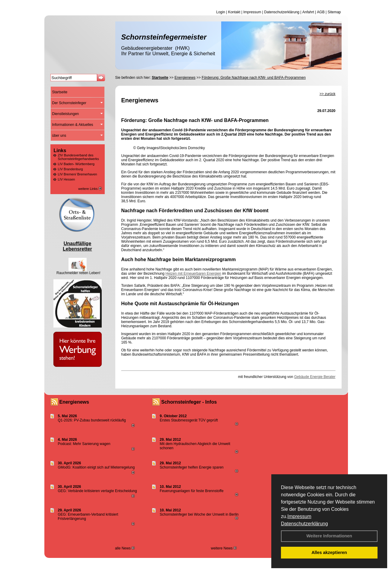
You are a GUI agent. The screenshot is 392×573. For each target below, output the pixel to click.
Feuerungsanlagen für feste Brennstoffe (191, 491)
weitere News (224, 548)
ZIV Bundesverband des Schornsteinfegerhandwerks (78, 157)
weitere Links (90, 189)
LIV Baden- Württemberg (76, 164)
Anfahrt (308, 12)
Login (220, 12)
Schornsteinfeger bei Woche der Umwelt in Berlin (199, 514)
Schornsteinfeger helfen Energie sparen (191, 467)
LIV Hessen (67, 179)
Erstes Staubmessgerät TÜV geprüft (189, 420)
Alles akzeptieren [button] (329, 552)
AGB (321, 12)
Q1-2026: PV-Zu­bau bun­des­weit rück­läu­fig (92, 420)
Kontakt (234, 12)
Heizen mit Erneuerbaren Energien (193, 274)
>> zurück (328, 94)
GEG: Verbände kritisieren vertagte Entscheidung (97, 491)
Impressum (299, 516)
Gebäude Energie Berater (315, 377)
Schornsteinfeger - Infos (189, 402)
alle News (125, 548)
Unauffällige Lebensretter (77, 246)
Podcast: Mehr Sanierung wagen (84, 444)
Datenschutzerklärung (304, 524)
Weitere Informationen (329, 536)
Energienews (74, 402)
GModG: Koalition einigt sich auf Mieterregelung (96, 467)
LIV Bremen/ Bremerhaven (78, 174)
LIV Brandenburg (70, 169)
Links (60, 150)
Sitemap (334, 12)
